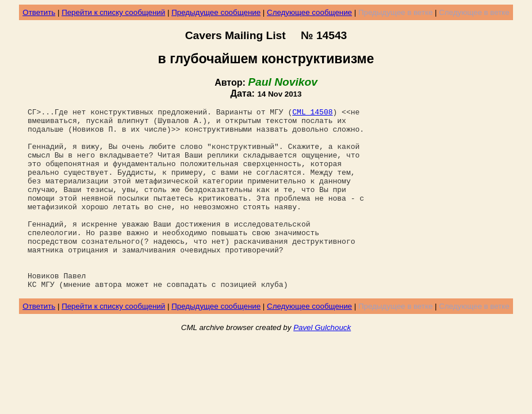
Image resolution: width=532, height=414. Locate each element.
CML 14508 (312, 113)
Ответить (39, 12)
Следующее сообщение (309, 12)
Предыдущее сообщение (216, 12)
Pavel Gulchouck (322, 364)
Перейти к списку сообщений (113, 12)
